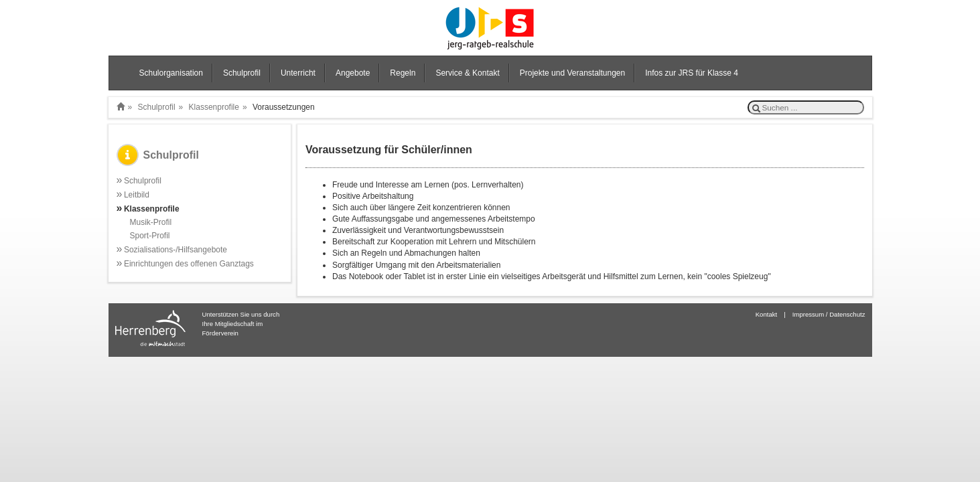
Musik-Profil (151, 222)
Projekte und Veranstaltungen (572, 73)
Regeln (403, 73)
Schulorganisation (171, 73)
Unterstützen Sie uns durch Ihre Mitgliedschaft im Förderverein (241, 323)
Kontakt (767, 314)
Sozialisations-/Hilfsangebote (172, 249)
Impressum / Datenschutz (829, 314)
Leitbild (133, 194)
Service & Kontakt (467, 73)
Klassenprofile (214, 107)
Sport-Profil (150, 236)
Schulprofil (242, 73)
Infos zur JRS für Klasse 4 (692, 73)
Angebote (353, 73)
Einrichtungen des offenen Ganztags (185, 263)
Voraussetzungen (284, 107)
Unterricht (298, 73)
